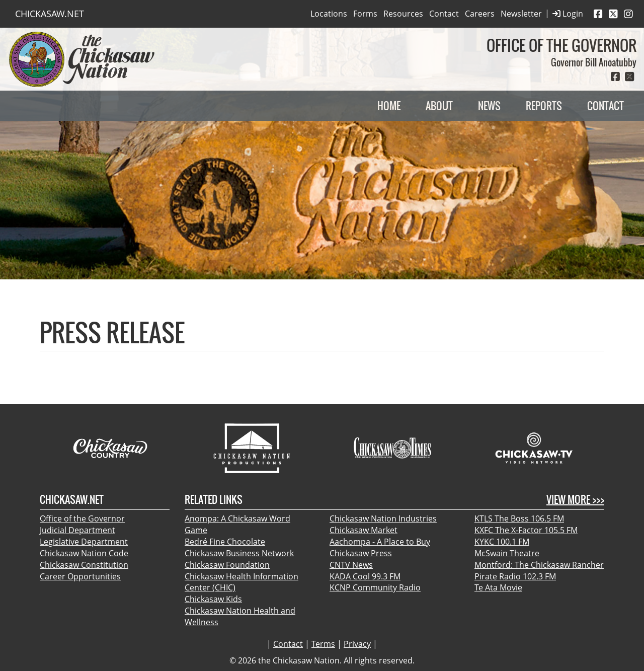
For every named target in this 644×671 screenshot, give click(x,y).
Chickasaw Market (364, 530)
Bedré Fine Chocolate (225, 542)
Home (389, 106)
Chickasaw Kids (213, 599)
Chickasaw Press (361, 553)
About (439, 106)
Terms (323, 644)
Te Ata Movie (498, 587)
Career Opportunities (80, 576)
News (489, 106)
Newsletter (521, 14)
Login (568, 14)
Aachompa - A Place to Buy (380, 542)
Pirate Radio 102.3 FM (515, 576)
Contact (444, 14)
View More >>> (575, 500)
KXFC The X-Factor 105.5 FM (526, 530)
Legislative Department (84, 542)
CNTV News (351, 565)
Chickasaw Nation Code (84, 553)
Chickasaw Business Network (239, 553)
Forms (365, 14)
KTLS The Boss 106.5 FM (519, 518)
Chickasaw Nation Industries (383, 518)
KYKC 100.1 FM (502, 542)
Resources (403, 14)
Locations (329, 14)
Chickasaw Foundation (227, 565)
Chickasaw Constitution (84, 565)
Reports (544, 106)
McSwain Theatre (507, 553)
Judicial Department (77, 530)
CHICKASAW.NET (50, 14)
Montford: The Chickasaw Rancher (539, 565)
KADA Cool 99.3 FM (365, 576)
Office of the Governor (82, 518)
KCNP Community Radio (375, 587)
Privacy (357, 644)
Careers (480, 14)
